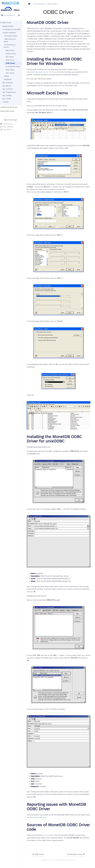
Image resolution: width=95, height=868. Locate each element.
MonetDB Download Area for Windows (43, 72)
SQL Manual (8, 86)
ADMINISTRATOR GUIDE (10, 107)
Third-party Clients (12, 36)
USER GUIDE (7, 23)
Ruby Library (11, 70)
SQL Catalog (8, 95)
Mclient (8, 76)
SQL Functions (9, 89)
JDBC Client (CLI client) (11, 40)
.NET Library (11, 73)
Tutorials (7, 102)
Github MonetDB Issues (44, 814)
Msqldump (9, 79)
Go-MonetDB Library (14, 66)
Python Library (12, 54)
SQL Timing (8, 99)
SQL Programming (10, 92)
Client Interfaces (10, 33)
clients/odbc (50, 832)
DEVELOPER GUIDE (8, 111)
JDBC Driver (11, 60)
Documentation (40, 4)
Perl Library (11, 57)
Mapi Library (11, 50)
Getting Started (9, 26)
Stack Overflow (8, 127)
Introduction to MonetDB (12, 29)
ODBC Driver (11, 63)
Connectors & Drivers (11, 46)
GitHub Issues (8, 124)
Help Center (7, 130)
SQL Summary (9, 83)
